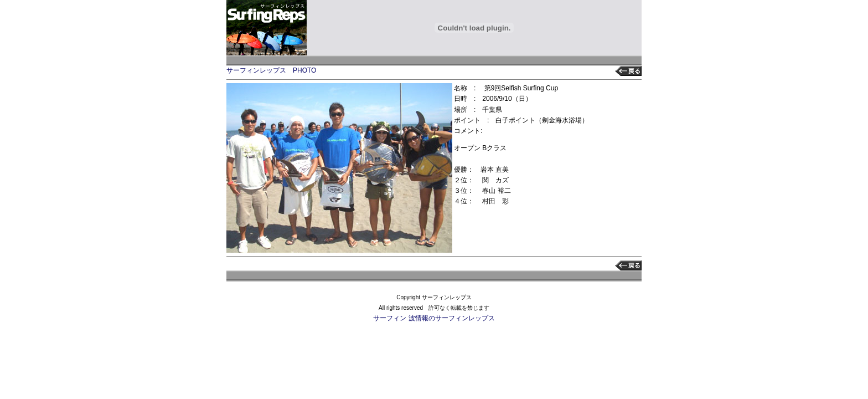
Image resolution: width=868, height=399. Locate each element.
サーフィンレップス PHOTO (271, 70)
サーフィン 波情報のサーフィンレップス (434, 318)
